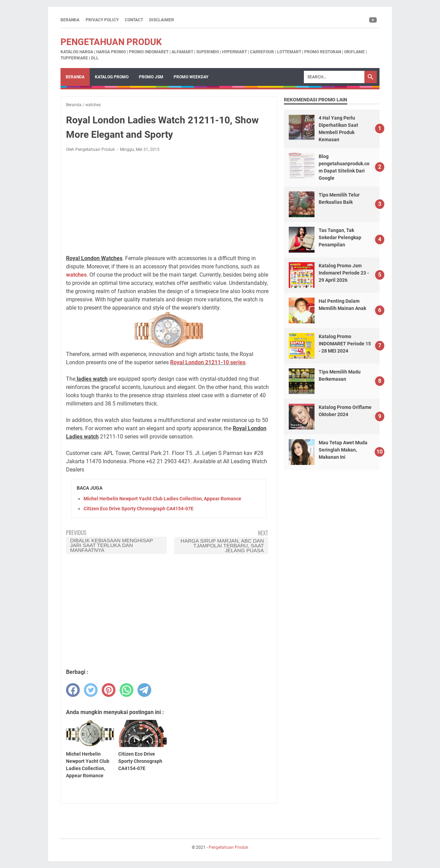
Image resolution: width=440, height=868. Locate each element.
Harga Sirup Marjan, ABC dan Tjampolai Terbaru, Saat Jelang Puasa (222, 546)
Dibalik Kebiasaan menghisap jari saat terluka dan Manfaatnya (112, 545)
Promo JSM (151, 77)
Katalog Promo (112, 77)
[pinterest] (109, 690)
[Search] (334, 77)
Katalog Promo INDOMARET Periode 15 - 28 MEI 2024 (345, 344)
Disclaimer (162, 20)
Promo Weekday (191, 77)
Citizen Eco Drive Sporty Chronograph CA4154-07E (139, 509)
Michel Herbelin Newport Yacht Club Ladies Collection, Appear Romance (162, 499)
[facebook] (73, 690)
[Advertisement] (169, 203)
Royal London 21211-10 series (208, 362)
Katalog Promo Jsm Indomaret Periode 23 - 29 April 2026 (344, 273)
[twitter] (91, 690)
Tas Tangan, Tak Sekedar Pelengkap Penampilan (340, 237)
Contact (134, 20)
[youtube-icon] (373, 20)
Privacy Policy (102, 20)
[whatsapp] (126, 690)
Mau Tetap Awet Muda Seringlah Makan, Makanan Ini (343, 450)
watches (76, 275)
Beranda (70, 20)
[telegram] (144, 690)
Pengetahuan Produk (111, 42)
